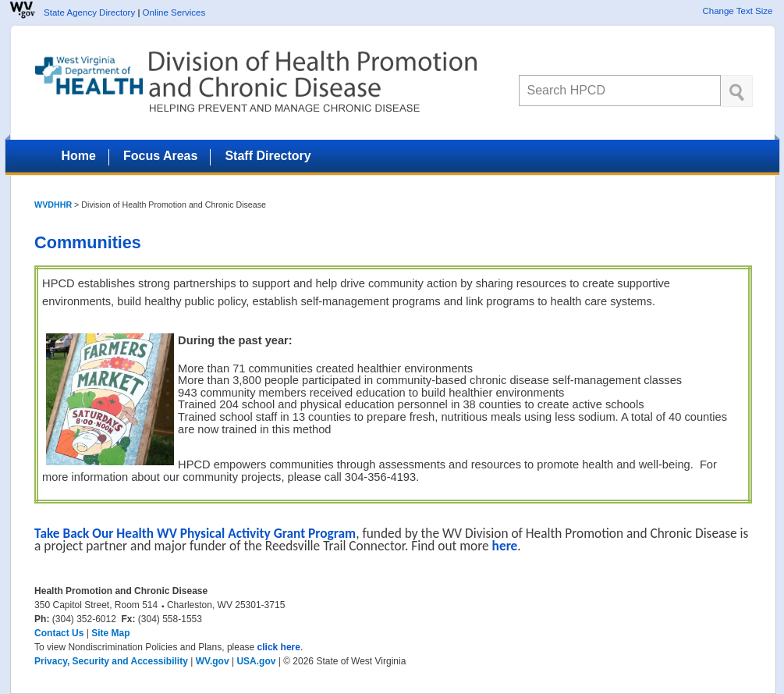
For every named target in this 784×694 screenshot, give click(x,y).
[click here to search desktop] (737, 91)
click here (279, 647)
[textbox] (620, 91)
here (505, 546)
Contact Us (59, 633)
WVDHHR (53, 205)
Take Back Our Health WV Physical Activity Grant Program (195, 533)
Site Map (110, 633)
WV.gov (213, 661)
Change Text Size (737, 11)
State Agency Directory (89, 12)
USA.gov (256, 661)
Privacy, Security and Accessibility (111, 661)
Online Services (174, 12)
